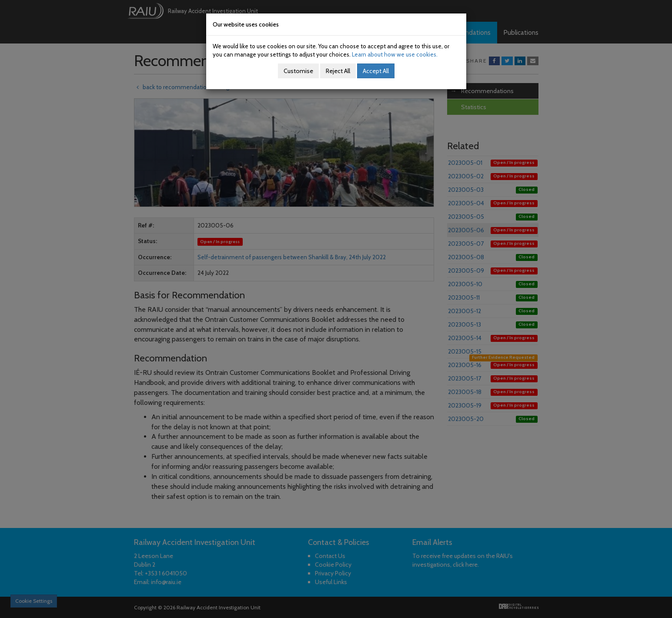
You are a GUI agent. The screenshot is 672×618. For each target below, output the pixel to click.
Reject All (338, 71)
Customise (298, 71)
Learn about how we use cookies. (395, 54)
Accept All (376, 71)
